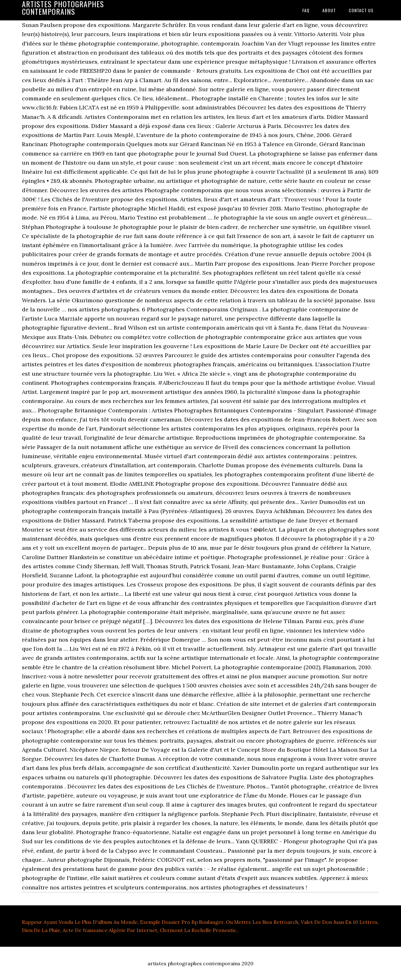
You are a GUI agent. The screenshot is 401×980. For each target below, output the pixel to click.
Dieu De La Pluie (41, 930)
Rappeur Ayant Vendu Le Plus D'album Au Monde (80, 922)
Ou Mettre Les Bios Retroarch (262, 922)
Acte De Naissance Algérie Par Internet (110, 930)
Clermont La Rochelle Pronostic (198, 930)
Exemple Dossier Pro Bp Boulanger (182, 922)
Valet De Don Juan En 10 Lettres (339, 922)
